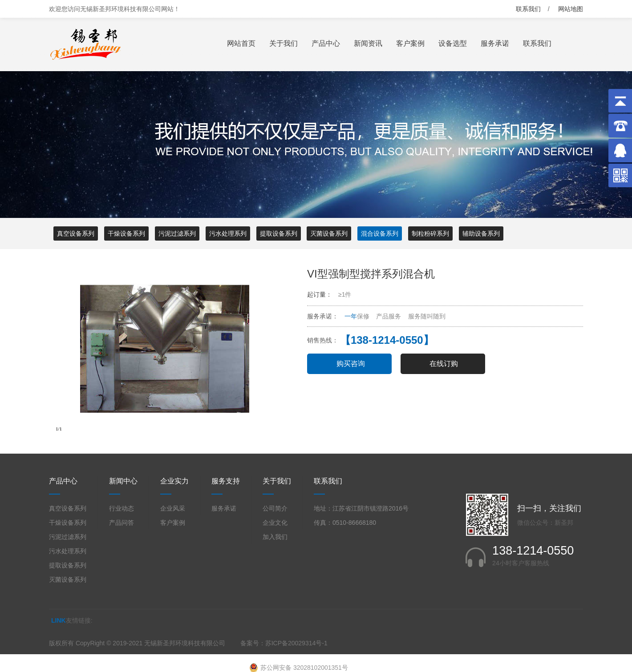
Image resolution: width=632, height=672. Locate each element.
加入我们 (275, 537)
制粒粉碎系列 (430, 233)
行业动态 (122, 508)
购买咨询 (351, 364)
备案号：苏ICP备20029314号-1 (284, 643)
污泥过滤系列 (177, 233)
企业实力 (174, 481)
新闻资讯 (368, 43)
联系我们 (528, 9)
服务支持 (226, 481)
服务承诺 (495, 43)
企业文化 (275, 523)
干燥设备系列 (126, 233)
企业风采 (173, 508)
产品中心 (326, 43)
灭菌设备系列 (329, 233)
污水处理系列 (228, 233)
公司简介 (275, 508)
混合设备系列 (380, 233)
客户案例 (410, 43)
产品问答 (122, 523)
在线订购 (444, 364)
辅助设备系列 (481, 233)
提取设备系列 (279, 233)
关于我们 (284, 43)
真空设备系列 (76, 233)
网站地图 (571, 9)
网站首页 (241, 43)
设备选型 (453, 43)
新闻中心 (123, 481)
